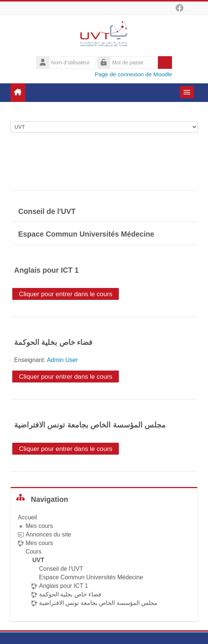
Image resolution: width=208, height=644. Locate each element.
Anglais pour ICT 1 (46, 270)
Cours (34, 552)
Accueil (27, 517)
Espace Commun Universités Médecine (86, 234)
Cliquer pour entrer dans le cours (66, 294)
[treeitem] (104, 560)
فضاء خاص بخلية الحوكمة (53, 342)
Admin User (62, 360)
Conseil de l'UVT (47, 211)
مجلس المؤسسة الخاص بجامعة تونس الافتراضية (90, 425)
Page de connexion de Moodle (134, 74)
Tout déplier (174, 154)
